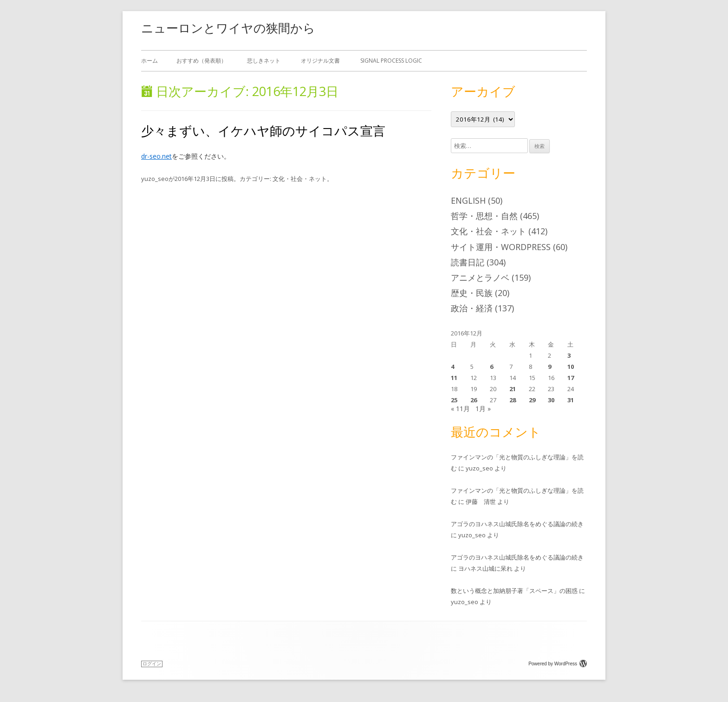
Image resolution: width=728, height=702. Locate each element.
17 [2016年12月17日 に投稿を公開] (571, 378)
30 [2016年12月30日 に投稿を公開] (551, 400)
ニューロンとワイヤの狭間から (228, 28)
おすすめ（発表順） (201, 61)
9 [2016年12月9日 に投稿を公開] (549, 367)
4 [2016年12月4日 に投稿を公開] (452, 367)
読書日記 (468, 262)
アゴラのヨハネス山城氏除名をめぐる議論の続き (517, 524)
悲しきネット (264, 61)
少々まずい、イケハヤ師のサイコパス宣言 (263, 131)
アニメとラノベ (480, 277)
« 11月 (460, 409)
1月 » (483, 409)
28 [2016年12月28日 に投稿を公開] (513, 400)
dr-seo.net (156, 156)
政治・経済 (472, 308)
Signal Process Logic (391, 61)
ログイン (152, 664)
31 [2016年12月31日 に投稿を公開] (571, 400)
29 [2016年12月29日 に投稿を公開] (532, 400)
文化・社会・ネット (300, 179)
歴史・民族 (472, 293)
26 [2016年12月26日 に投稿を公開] (474, 400)
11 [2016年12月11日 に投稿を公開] (454, 378)
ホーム (149, 61)
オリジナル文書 (320, 61)
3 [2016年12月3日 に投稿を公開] (569, 355)
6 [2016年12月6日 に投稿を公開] (491, 367)
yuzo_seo (155, 179)
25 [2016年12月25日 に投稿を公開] (454, 400)
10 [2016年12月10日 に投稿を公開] (571, 367)
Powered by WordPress (558, 664)
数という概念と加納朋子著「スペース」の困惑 (514, 591)
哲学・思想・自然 (484, 216)
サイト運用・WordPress (501, 247)
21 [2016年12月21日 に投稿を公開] (513, 389)
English (468, 200)
